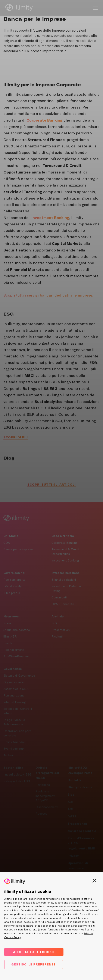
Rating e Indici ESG (17, 781)
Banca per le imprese (18, 549)
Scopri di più (16, 437)
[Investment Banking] (50, 218)
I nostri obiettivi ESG (17, 774)
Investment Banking (65, 560)
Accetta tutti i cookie (34, 952)
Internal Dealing (15, 702)
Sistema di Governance (19, 676)
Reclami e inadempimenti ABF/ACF (45, 796)
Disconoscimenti (47, 807)
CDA (7, 543)
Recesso (41, 814)
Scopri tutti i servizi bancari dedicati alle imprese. (48, 295)
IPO (54, 623)
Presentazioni (61, 630)
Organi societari (14, 682)
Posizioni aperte (14, 580)
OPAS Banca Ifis (63, 604)
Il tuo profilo (12, 593)
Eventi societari (14, 749)
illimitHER (10, 636)
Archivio (9, 755)
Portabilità (43, 785)
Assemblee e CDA (16, 689)
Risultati (57, 636)
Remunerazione (14, 695)
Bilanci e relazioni (64, 580)
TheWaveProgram (16, 656)
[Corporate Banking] (44, 120)
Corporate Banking (65, 543)
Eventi (8, 643)
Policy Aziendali (14, 742)
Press (7, 623)
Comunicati (59, 597)
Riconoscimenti (14, 650)
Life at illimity (13, 586)
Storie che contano (17, 630)
